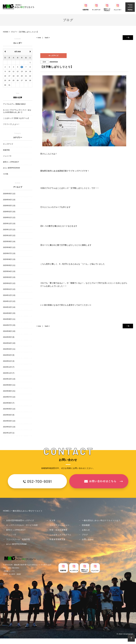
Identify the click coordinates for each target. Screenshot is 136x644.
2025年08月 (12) (9, 247)
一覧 (128, 37)
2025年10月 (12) (9, 235)
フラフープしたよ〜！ (11, 124)
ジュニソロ (11, 535)
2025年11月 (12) (9, 230)
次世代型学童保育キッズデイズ (20, 520)
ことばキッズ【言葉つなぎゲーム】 (16, 118)
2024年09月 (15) (9, 313)
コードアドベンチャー (59, 525)
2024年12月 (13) (9, 295)
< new (39, 38)
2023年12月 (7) (9, 367)
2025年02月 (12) (9, 283)
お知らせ (86, 530)
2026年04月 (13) (9, 200)
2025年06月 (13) (9, 259)
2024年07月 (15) (9, 325)
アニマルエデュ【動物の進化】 (15, 104)
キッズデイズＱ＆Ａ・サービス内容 (22, 525)
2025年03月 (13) (9, 277)
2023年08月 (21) (9, 391)
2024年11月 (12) (9, 301)
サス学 (52, 520)
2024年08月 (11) (9, 319)
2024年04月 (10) (9, 343)
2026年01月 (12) (9, 217)
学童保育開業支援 (57, 539)
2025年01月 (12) (9, 289)
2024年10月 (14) (9, 307)
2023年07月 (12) (9, 397)
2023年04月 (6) (9, 415)
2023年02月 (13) (9, 427)
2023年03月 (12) (9, 421)
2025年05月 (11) (9, 265)
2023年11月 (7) (9, 373)
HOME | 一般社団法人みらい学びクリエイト (23, 511)
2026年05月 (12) (9, 194)
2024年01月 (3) (9, 361)
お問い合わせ (88, 539)
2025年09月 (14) (9, 241)
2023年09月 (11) (9, 385)
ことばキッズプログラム (60, 535)
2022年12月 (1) (9, 433)
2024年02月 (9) (9, 355)
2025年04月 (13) (9, 271)
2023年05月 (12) (9, 409)
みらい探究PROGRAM (16, 544)
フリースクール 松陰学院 (18, 539)
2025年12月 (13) (9, 223)
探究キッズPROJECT (16, 530)
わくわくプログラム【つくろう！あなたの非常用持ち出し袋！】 (17, 111)
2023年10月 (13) (9, 379)
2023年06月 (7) (9, 403)
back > (47, 38)
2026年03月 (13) (9, 206)
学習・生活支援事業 (58, 530)
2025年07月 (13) (9, 253)
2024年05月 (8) (9, 337)
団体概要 (86, 525)
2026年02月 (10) (9, 212)
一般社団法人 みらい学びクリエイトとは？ (101, 520)
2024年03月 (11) (9, 349)
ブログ (85, 535)
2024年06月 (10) (9, 331)
